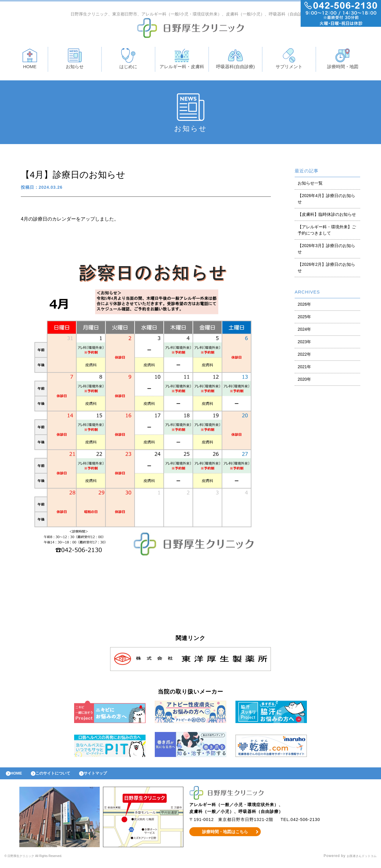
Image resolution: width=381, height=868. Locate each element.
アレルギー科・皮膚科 (182, 60)
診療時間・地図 (343, 60)
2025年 (304, 318)
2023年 (304, 343)
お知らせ (75, 60)
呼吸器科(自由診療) (235, 60)
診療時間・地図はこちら (225, 836)
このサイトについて (61, 776)
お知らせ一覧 (310, 185)
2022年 (304, 356)
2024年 (304, 331)
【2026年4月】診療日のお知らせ (326, 200)
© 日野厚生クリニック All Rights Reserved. (44, 861)
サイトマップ (109, 776)
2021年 (304, 368)
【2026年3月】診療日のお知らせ (326, 250)
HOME (30, 60)
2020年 (304, 381)
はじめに (128, 60)
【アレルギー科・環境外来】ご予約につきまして (327, 231)
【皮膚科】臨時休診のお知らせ (327, 216)
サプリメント (289, 60)
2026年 (304, 306)
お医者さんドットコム (357, 861)
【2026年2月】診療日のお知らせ (326, 269)
